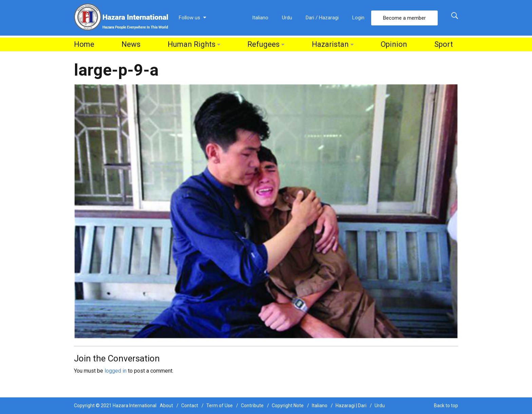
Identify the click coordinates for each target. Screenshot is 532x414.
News (131, 44)
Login (358, 18)
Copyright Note (288, 406)
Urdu (287, 18)
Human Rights (192, 44)
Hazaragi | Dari (351, 406)
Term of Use (220, 406)
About (166, 406)
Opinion (394, 44)
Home (84, 44)
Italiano (260, 18)
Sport (444, 44)
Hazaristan (330, 44)
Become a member (404, 18)
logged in (116, 371)
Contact (190, 406)
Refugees (263, 44)
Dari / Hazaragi (322, 18)
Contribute (252, 406)
